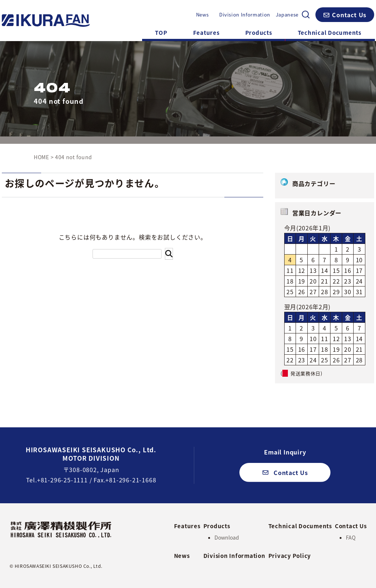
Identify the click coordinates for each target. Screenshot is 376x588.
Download (227, 537)
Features (206, 33)
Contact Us (351, 526)
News (203, 14)
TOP (161, 33)
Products (259, 33)
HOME (41, 157)
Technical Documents (330, 33)
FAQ (351, 537)
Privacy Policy (290, 556)
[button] (345, 15)
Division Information (245, 14)
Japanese (287, 14)
